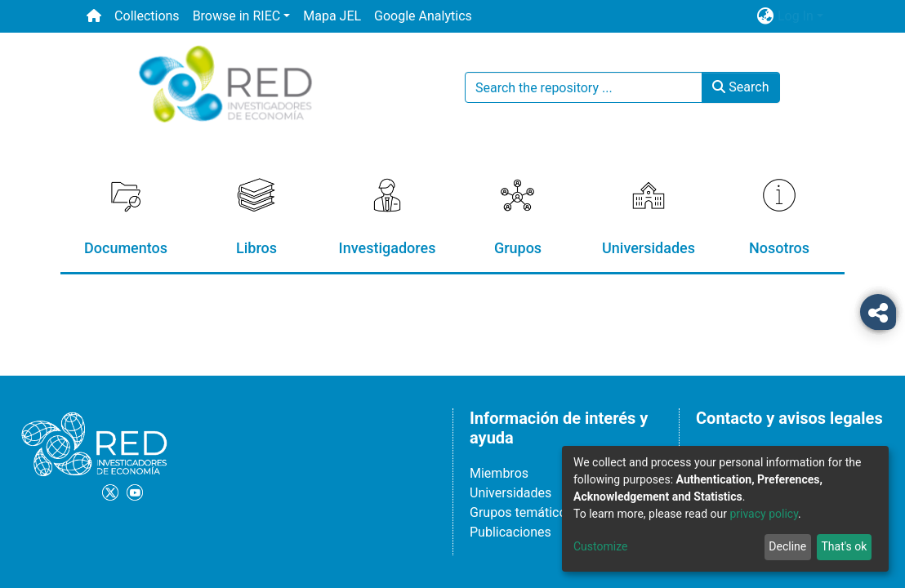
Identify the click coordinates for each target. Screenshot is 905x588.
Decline (787, 546)
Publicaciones (510, 532)
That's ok (844, 546)
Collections (147, 16)
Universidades (510, 493)
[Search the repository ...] (584, 87)
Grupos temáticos (522, 512)
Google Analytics (423, 16)
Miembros (499, 473)
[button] (766, 16)
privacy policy (764, 514)
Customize (600, 546)
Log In (796, 16)
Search (740, 87)
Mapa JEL (332, 16)
